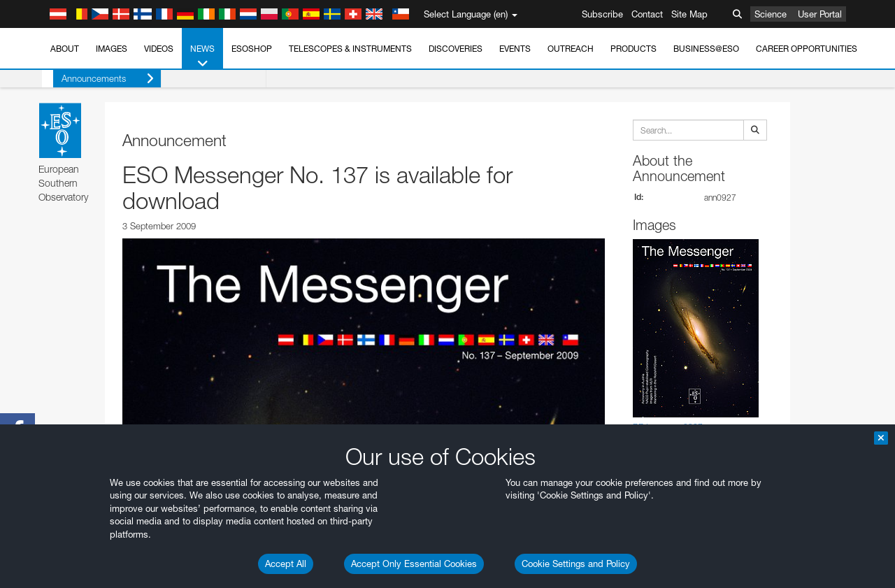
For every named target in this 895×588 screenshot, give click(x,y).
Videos (159, 49)
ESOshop (252, 49)
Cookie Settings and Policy (576, 564)
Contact (647, 14)
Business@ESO (706, 49)
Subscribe (602, 14)
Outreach (571, 49)
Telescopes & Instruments (350, 49)
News (202, 57)
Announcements (96, 79)
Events (515, 49)
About (65, 49)
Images (112, 49)
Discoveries (456, 49)
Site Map (689, 14)
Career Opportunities (807, 49)
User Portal (820, 14)
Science (771, 14)
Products (633, 49)
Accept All (286, 564)
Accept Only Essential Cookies (414, 564)
